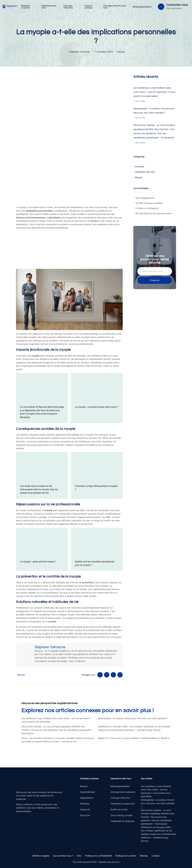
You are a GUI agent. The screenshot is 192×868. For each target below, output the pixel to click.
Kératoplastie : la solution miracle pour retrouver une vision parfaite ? (133, 718)
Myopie (121, 52)
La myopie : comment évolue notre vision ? (97, 407)
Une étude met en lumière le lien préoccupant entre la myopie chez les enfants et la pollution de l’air (39, 489)
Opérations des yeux (49, 7)
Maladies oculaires (26, 7)
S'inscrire (155, 280)
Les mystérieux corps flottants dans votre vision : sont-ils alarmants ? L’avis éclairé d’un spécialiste (154, 92)
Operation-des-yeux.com (109, 862)
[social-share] (100, 675)
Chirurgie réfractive (69, 7)
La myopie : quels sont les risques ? (38, 561)
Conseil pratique (89, 7)
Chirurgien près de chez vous (115, 7)
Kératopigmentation (142, 7)
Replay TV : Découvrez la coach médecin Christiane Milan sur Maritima (134, 738)
